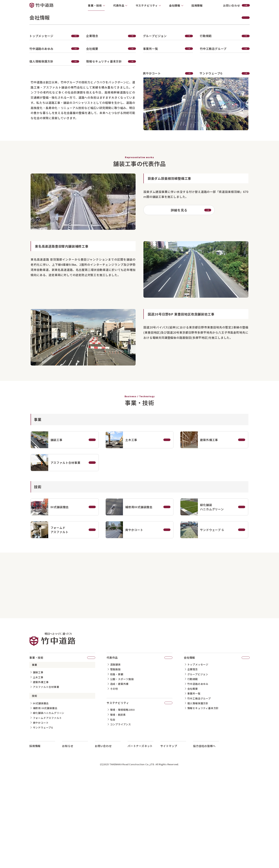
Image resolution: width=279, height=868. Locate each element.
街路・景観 (117, 762)
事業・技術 (229, 133)
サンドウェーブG (43, 815)
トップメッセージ (198, 752)
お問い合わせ (236, 5)
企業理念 (193, 757)
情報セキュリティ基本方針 (203, 796)
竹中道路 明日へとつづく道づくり (52, 727)
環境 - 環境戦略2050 (122, 797)
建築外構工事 (41, 769)
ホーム (214, 133)
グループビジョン (198, 762)
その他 (114, 776)
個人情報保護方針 (198, 791)
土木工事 (38, 765)
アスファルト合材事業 (46, 774)
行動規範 (193, 766)
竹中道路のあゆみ (198, 771)
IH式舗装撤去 (41, 791)
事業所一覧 (194, 781)
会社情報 (217, 745)
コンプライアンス (121, 812)
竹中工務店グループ (199, 786)
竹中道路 (41, 5)
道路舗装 (115, 752)
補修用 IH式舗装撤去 (45, 796)
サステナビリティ (139, 790)
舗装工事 (38, 760)
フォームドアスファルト (47, 805)
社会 (113, 807)
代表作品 (7, 159)
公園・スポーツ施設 (122, 766)
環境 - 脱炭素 (118, 802)
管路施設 (115, 757)
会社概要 (193, 776)
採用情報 (197, 5)
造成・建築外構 (119, 771)
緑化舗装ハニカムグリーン (49, 800)
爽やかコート (41, 810)
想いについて (9, 153)
